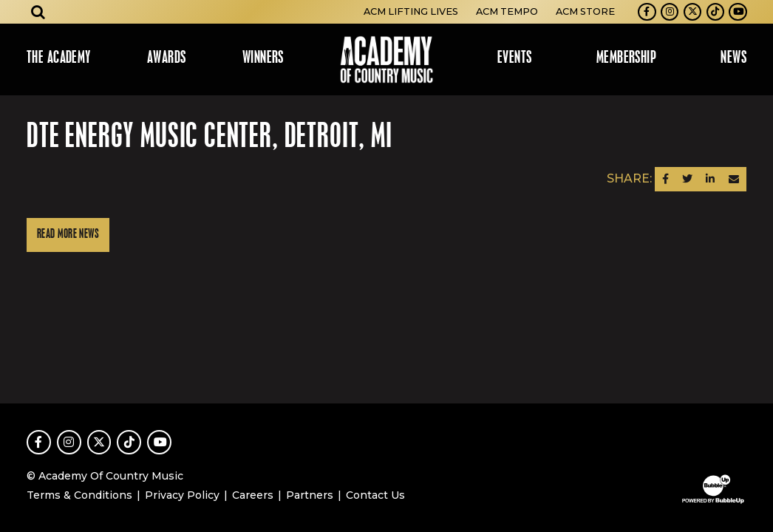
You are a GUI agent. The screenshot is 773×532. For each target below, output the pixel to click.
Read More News (68, 235)
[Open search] (38, 12)
